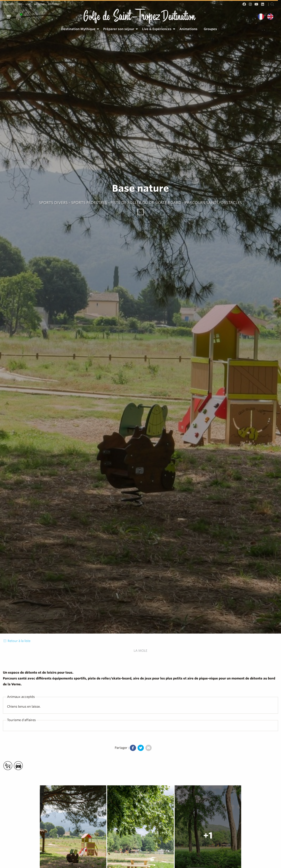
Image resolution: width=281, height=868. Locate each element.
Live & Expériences (157, 29)
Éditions (53, 4)
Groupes (9, 4)
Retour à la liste (17, 641)
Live (28, 4)
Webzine (39, 4)
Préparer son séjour (119, 29)
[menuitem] (79, 29)
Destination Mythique (78, 29)
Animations (188, 29)
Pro (20, 4)
